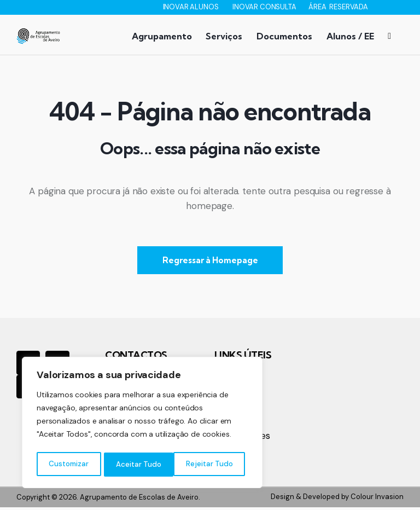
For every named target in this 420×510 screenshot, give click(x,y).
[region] (142, 424)
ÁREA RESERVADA (338, 7)
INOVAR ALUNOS (192, 7)
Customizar (69, 465)
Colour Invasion (377, 500)
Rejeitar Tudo (140, 465)
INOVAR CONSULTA (265, 7)
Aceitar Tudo (213, 465)
